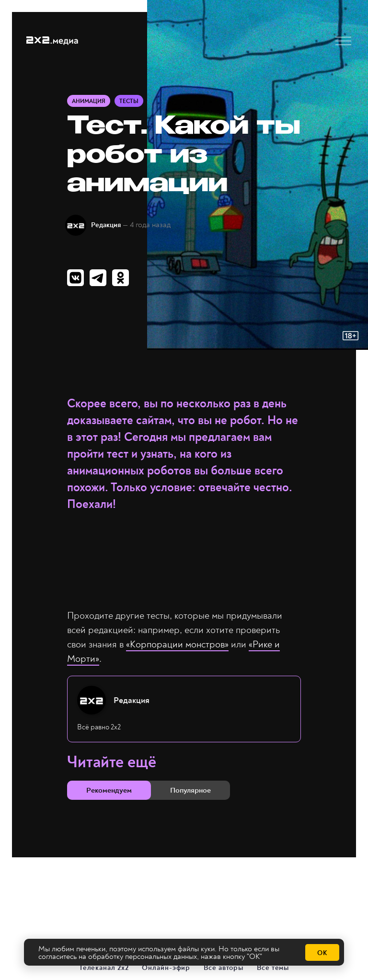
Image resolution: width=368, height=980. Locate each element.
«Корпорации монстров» (177, 644)
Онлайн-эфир (167, 968)
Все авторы (224, 968)
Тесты (129, 101)
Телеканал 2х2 (104, 968)
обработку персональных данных (143, 957)
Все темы (273, 968)
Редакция (106, 225)
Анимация (89, 101)
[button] (343, 41)
